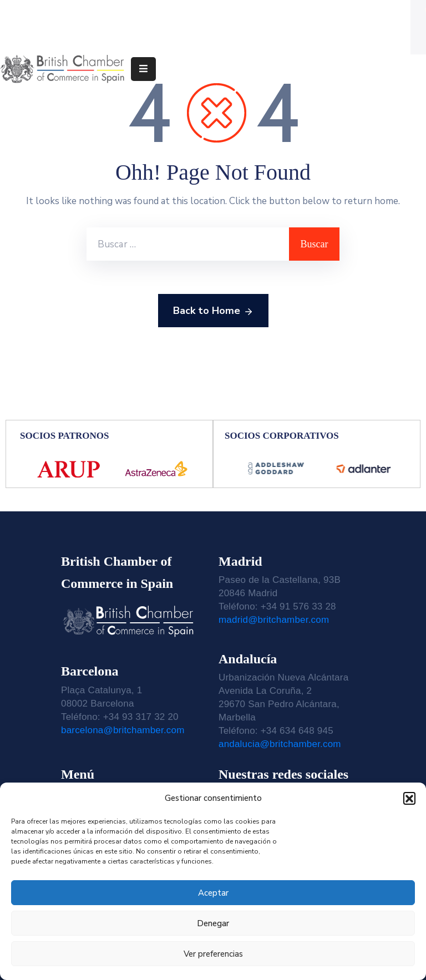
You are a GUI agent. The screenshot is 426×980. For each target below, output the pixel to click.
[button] (409, 798)
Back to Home (213, 311)
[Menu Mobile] (143, 69)
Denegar (213, 923)
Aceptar (213, 893)
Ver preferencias (213, 954)
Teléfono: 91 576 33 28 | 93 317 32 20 (104, 13)
